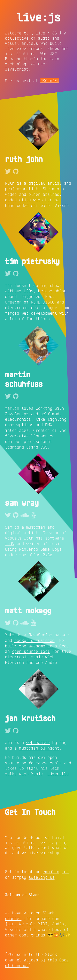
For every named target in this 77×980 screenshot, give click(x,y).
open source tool (31, 651)
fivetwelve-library (26, 436)
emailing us (56, 871)
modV (10, 543)
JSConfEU (50, 81)
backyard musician (34, 640)
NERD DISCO (43, 302)
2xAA (47, 555)
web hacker (38, 742)
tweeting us (42, 877)
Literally (58, 774)
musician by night (39, 748)
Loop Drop (58, 646)
